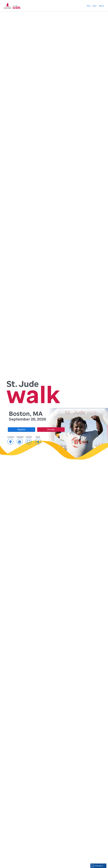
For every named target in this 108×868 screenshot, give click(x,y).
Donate (51, 429)
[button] (98, 866)
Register (22, 429)
